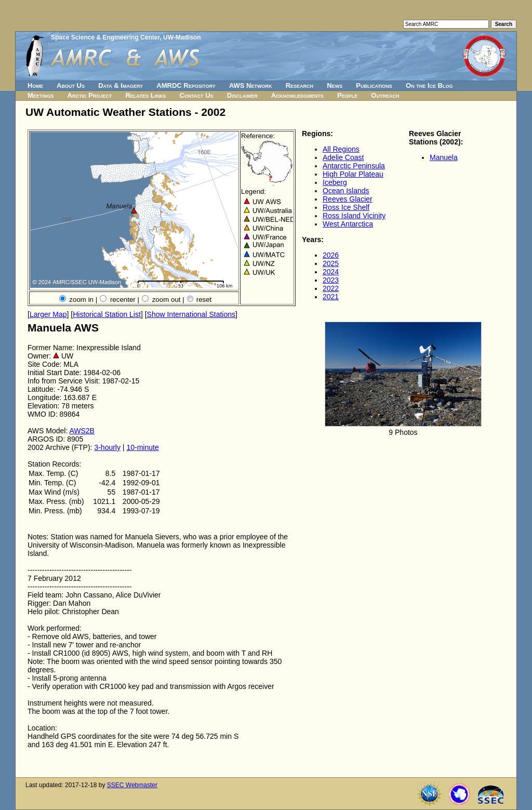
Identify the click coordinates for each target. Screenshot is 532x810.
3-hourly (107, 447)
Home (35, 85)
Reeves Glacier (348, 199)
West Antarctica (348, 224)
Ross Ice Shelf (346, 207)
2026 (331, 255)
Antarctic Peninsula (354, 166)
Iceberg (335, 182)
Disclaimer (242, 95)
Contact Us (196, 95)
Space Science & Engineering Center (105, 37)
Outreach (385, 95)
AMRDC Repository (186, 85)
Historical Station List (107, 314)
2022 (331, 288)
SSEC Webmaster (132, 785)
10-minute (142, 447)
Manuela (444, 157)
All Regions (341, 149)
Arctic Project (90, 95)
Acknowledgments (297, 95)
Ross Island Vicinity (354, 216)
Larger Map (48, 314)
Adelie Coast (343, 157)
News (335, 85)
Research (300, 85)
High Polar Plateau (353, 174)
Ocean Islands (346, 191)
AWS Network (251, 85)
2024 (331, 272)
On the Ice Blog (429, 85)
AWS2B (82, 431)
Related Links (145, 95)
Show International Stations (191, 314)
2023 (331, 280)
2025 (331, 263)
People (347, 95)
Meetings (41, 95)
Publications (374, 85)
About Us (71, 85)
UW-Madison (182, 37)
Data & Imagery (121, 85)
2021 (331, 297)
